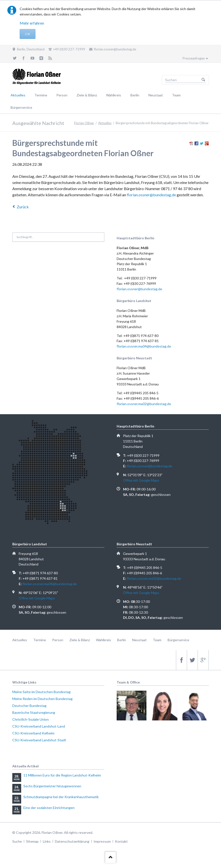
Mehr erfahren (32, 23)
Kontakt (121, 841)
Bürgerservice (21, 107)
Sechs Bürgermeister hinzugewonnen (52, 786)
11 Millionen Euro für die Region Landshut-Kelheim (62, 775)
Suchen (203, 80)
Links (47, 841)
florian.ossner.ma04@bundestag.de (144, 346)
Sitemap (32, 841)
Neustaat (156, 95)
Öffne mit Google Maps (141, 480)
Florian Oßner (84, 123)
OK (28, 34)
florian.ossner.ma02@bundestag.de (144, 404)
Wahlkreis (114, 95)
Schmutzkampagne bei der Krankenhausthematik (61, 797)
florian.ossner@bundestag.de (151, 195)
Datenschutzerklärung (72, 841)
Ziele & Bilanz (87, 95)
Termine (41, 95)
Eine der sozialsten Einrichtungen (49, 808)
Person (62, 95)
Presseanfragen (194, 58)
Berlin (135, 95)
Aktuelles (18, 95)
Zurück (23, 207)
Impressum (102, 841)
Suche (17, 841)
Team (176, 95)
